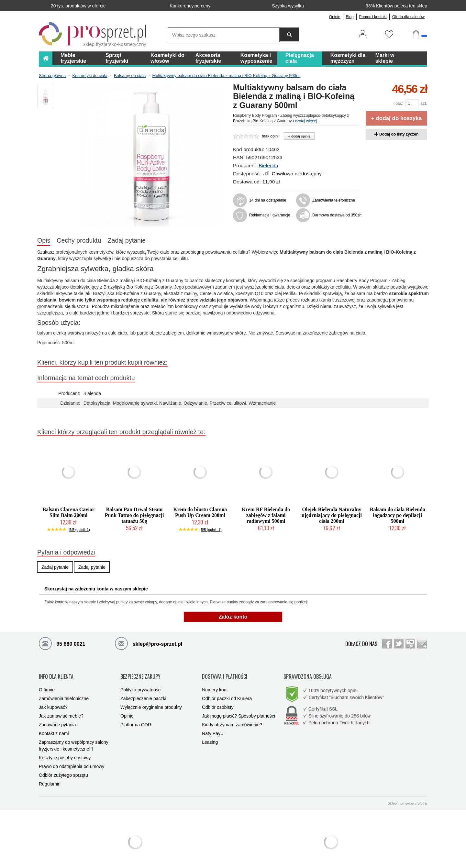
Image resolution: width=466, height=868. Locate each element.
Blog (350, 17)
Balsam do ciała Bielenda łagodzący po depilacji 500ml (398, 515)
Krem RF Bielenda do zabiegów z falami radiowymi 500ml (266, 515)
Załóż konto (233, 617)
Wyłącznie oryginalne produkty (151, 701)
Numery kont (215, 683)
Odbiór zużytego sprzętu (63, 769)
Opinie (335, 17)
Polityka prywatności (141, 683)
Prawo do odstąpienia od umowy (72, 760)
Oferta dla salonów (408, 17)
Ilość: (398, 103)
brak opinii (271, 136)
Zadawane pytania (57, 718)
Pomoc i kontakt (373, 17)
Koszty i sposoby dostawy (65, 751)
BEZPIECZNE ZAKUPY (140, 673)
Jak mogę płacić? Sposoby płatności (239, 709)
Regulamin (50, 777)
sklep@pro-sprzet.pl (149, 643)
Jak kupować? (53, 701)
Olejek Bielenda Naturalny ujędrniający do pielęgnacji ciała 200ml (332, 515)
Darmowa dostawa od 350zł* (336, 215)
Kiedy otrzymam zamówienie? (232, 718)
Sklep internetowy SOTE (407, 797)
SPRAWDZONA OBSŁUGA (308, 673)
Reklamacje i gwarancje (270, 215)
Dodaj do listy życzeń (397, 134)
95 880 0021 (62, 643)
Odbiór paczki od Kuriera (227, 692)
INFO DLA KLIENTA (56, 673)
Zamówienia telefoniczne (334, 200)
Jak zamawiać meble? (61, 709)
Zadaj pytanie (127, 240)
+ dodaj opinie (299, 136)
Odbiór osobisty (218, 701)
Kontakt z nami (54, 727)
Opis (44, 240)
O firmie (47, 683)
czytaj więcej (305, 121)
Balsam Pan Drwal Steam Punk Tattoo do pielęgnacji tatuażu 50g (134, 515)
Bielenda (268, 165)
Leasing (210, 736)
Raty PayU (213, 727)
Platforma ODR (136, 718)
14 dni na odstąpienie (268, 200)
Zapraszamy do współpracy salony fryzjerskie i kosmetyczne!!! (74, 739)
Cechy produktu (79, 240)
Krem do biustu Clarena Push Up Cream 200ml (200, 512)
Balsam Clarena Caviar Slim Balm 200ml (68, 512)
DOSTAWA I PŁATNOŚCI (225, 673)
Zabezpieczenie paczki (143, 692)
